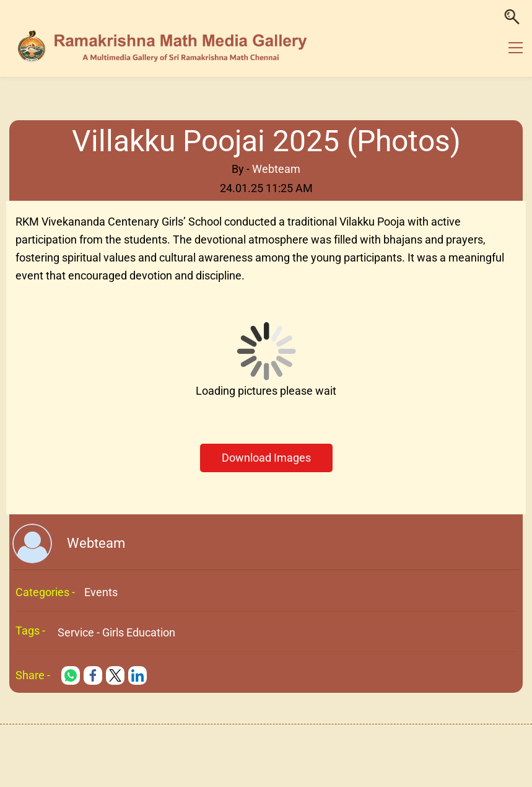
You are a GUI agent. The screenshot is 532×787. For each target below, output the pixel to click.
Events (101, 592)
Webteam (276, 169)
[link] (71, 675)
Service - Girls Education (116, 632)
